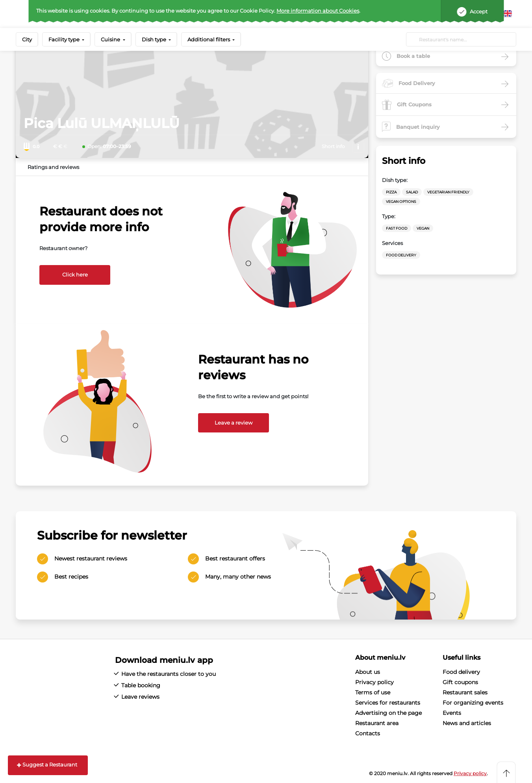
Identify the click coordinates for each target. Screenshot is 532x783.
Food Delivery (401, 255)
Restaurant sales (465, 692)
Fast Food (397, 228)
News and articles (467, 723)
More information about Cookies (318, 11)
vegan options (401, 201)
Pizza (391, 192)
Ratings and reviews (53, 167)
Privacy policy (374, 682)
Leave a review (234, 423)
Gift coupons (460, 682)
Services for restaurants (388, 703)
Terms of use (373, 692)
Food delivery (461, 672)
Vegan (423, 228)
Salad (412, 192)
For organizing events (473, 703)
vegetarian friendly (448, 192)
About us (368, 672)
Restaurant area (377, 723)
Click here (75, 275)
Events (452, 713)
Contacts (368, 733)
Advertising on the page (388, 713)
